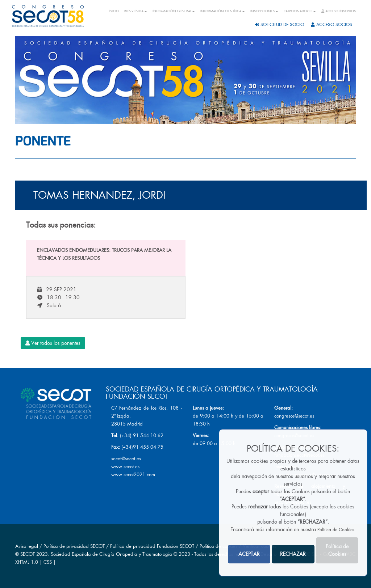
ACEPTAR (249, 554)
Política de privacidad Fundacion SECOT (152, 546)
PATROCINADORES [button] (300, 11)
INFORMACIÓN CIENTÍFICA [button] (223, 11)
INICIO (114, 11)
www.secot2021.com (133, 475)
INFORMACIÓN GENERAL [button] (174, 11)
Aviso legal (27, 546)
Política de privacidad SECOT (74, 546)
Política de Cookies (336, 530)
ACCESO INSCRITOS (339, 11)
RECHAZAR (293, 554)
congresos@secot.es (294, 416)
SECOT (28, 554)
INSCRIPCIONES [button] (264, 11)
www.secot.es (125, 467)
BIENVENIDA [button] (136, 11)
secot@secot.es (126, 459)
